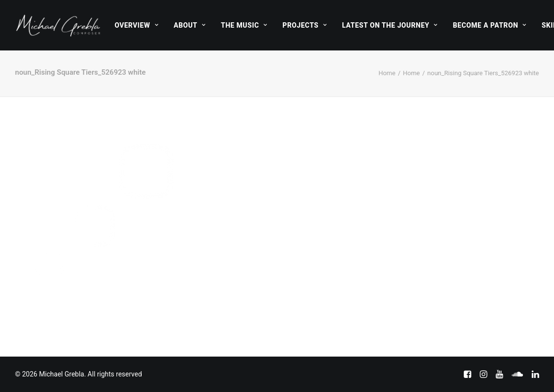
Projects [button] (304, 25)
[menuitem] (136, 25)
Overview (136, 25)
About (189, 25)
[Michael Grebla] (58, 25)
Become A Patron (490, 25)
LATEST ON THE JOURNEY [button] (390, 25)
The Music (244, 25)
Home (387, 73)
